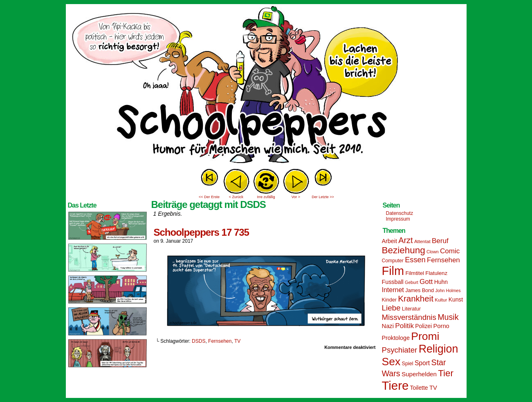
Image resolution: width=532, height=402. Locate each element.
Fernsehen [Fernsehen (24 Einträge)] (443, 260)
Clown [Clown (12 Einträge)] (433, 252)
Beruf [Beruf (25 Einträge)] (440, 241)
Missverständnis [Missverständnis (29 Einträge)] (409, 317)
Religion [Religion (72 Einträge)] (439, 349)
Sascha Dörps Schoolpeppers (266, 86)
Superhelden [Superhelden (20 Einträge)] (419, 374)
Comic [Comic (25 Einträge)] (450, 251)
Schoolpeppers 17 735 (201, 232)
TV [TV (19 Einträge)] (433, 388)
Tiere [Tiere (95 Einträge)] (395, 385)
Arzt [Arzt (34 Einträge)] (405, 240)
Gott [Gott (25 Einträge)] (426, 282)
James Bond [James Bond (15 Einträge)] (420, 290)
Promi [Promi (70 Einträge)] (425, 336)
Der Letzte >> (323, 197)
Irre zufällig (266, 197)
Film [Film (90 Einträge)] (393, 271)
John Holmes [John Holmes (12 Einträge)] (448, 290)
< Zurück (236, 197)
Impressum (398, 219)
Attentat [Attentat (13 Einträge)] (422, 241)
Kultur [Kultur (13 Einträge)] (441, 300)
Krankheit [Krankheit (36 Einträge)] (416, 298)
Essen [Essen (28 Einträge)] (415, 260)
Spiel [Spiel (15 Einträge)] (408, 364)
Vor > (296, 197)
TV (237, 341)
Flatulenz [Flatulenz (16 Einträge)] (436, 273)
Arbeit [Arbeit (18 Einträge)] (389, 241)
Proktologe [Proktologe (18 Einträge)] (396, 338)
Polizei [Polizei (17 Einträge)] (423, 326)
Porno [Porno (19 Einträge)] (441, 326)
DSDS (199, 341)
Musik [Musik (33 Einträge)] (448, 317)
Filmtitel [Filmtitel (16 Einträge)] (415, 273)
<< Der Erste (209, 197)
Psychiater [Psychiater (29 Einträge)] (400, 350)
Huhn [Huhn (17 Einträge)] (441, 282)
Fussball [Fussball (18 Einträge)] (393, 282)
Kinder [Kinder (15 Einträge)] (389, 300)
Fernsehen (220, 341)
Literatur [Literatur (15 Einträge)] (411, 309)
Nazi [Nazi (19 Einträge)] (388, 326)
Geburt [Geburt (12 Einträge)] (412, 282)
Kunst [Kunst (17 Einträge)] (456, 299)
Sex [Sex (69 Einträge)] (391, 362)
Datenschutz (400, 213)
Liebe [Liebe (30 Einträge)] (391, 308)
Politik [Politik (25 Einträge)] (404, 326)
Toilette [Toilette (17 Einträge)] (419, 388)
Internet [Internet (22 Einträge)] (393, 290)
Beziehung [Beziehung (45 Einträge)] (404, 250)
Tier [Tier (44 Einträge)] (446, 373)
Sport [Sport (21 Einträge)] (422, 363)
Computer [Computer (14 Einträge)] (393, 261)
